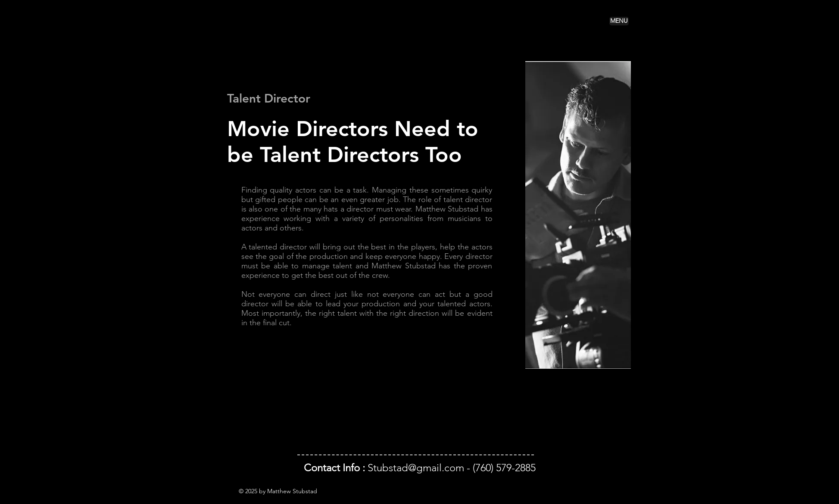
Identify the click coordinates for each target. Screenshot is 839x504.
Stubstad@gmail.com (416, 468)
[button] (619, 21)
